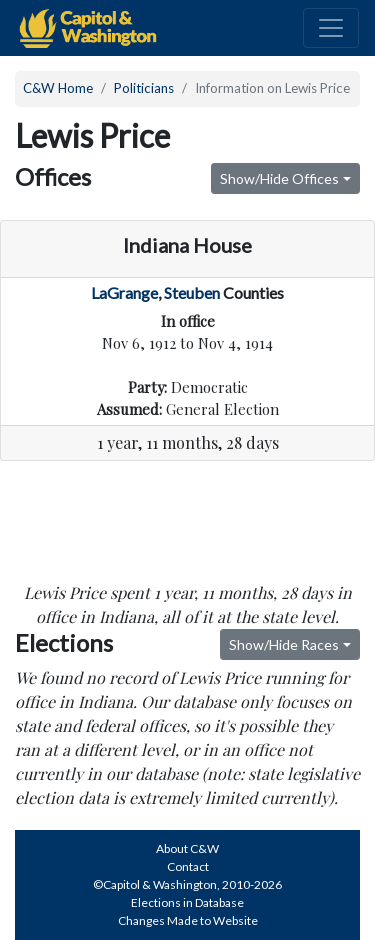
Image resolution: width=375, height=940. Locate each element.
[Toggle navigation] (331, 28)
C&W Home (58, 88)
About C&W (187, 848)
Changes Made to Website (188, 920)
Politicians (144, 88)
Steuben (192, 292)
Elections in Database (187, 902)
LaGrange (124, 292)
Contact (188, 866)
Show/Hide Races (284, 644)
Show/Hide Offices (279, 178)
